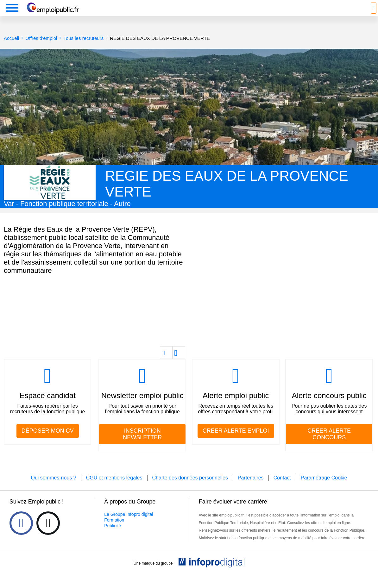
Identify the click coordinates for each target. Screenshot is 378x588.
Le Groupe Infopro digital (129, 524)
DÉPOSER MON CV (48, 440)
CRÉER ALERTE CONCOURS (329, 444)
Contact (282, 487)
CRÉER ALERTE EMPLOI (236, 440)
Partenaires (251, 487)
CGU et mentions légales (114, 487)
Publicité (113, 535)
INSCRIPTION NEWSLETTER (142, 444)
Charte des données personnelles (190, 487)
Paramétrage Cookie (324, 487)
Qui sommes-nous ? (53, 487)
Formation (114, 529)
